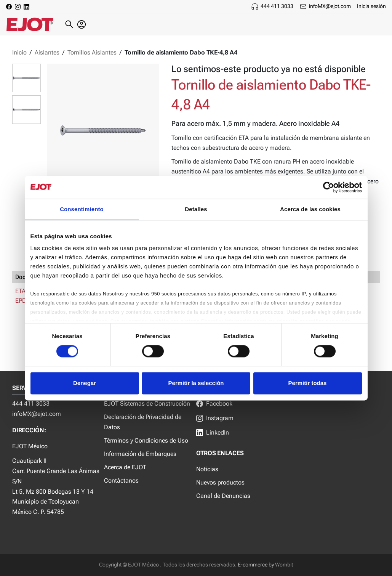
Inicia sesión (371, 6)
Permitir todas (308, 383)
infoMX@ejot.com (330, 6)
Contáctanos (121, 481)
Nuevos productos (220, 482)
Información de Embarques (140, 454)
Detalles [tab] (196, 209)
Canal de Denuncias (223, 496)
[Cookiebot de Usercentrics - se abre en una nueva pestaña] (329, 187)
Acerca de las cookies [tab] (310, 209)
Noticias (207, 469)
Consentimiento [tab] (82, 209)
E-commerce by (256, 565)
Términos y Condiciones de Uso (146, 440)
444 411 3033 (277, 6)
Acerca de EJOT (125, 467)
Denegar (85, 383)
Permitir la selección (196, 383)
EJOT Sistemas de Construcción (147, 404)
